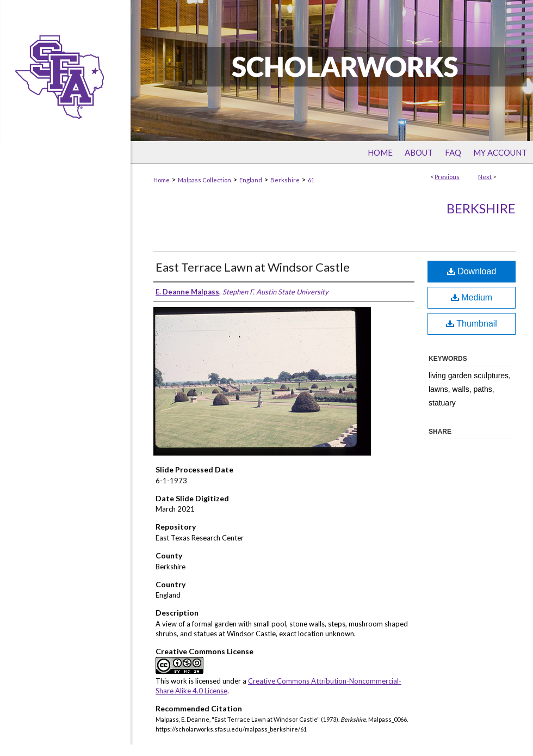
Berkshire (285, 180)
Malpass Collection (204, 180)
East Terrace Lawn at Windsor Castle (253, 267)
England (251, 180)
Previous (447, 177)
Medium (472, 297)
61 (311, 180)
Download (472, 271)
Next (485, 177)
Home (162, 180)
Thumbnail (472, 324)
